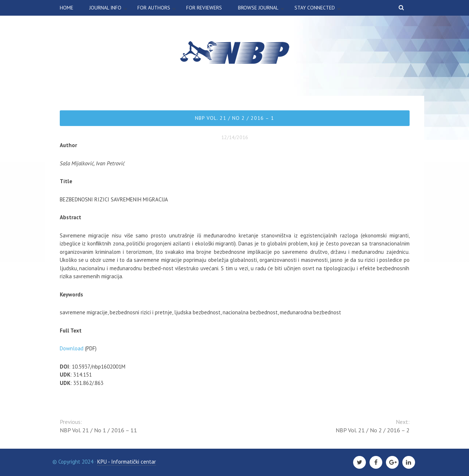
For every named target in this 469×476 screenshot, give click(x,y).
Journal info (105, 8)
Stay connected (315, 8)
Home (67, 8)
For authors (154, 8)
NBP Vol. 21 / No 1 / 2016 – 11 (98, 430)
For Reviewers (204, 8)
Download (72, 348)
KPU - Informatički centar (127, 462)
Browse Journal (258, 8)
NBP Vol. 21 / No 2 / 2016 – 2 (373, 430)
